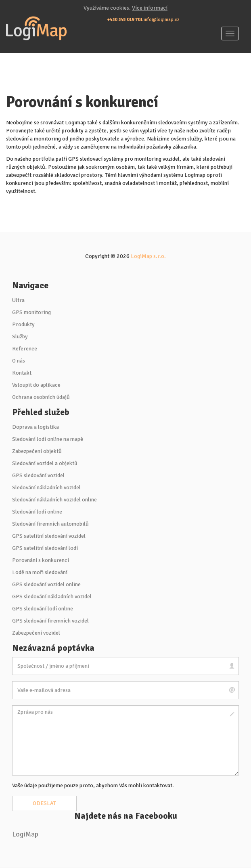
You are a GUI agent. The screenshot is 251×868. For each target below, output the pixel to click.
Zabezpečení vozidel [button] (36, 633)
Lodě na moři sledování (40, 572)
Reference (25, 349)
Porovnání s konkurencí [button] (41, 560)
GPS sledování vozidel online (46, 584)
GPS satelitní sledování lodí (45, 548)
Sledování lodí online (37, 512)
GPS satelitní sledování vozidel (49, 536)
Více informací (150, 8)
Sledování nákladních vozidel (46, 487)
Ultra (18, 300)
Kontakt (22, 373)
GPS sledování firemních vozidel (50, 621)
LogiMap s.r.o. (148, 256)
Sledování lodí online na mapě (48, 439)
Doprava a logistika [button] (36, 427)
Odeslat (44, 803)
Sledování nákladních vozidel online (54, 500)
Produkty (23, 324)
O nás (19, 361)
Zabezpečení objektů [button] (37, 451)
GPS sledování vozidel (38, 475)
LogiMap (25, 834)
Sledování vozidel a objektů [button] (45, 463)
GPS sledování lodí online (43, 609)
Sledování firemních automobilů (50, 524)
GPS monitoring (31, 312)
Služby (20, 337)
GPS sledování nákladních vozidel (52, 596)
